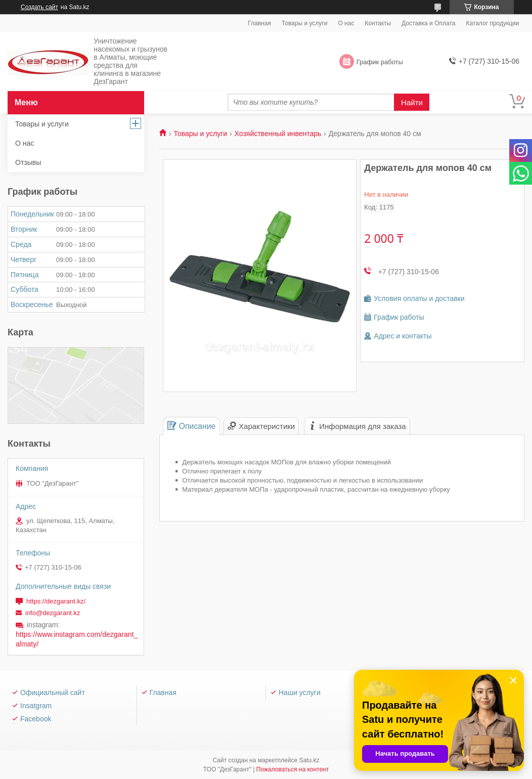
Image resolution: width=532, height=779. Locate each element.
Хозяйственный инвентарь (278, 134)
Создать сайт (39, 7)
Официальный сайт (53, 693)
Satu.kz (309, 760)
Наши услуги (300, 693)
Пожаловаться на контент (293, 769)
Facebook (36, 719)
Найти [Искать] (412, 102)
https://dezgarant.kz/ (56, 601)
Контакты (378, 23)
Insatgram (36, 706)
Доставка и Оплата (428, 23)
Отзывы (28, 162)
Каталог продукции (492, 23)
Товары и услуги (305, 23)
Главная (259, 23)
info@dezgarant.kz (53, 613)
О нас (346, 23)
